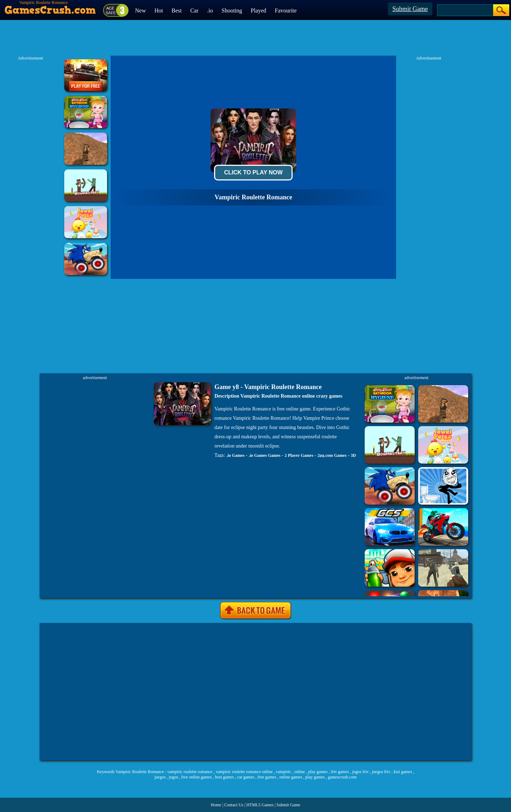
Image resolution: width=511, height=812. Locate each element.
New (141, 11)
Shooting (232, 11)
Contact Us (234, 805)
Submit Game (410, 9)
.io (210, 11)
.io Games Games (265, 455)
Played (259, 11)
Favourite (286, 11)
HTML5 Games (260, 805)
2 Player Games (299, 455)
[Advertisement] (107, 692)
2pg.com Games (332, 455)
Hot (159, 11)
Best (177, 11)
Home (216, 805)
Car (194, 11)
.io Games (236, 455)
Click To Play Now (253, 172)
